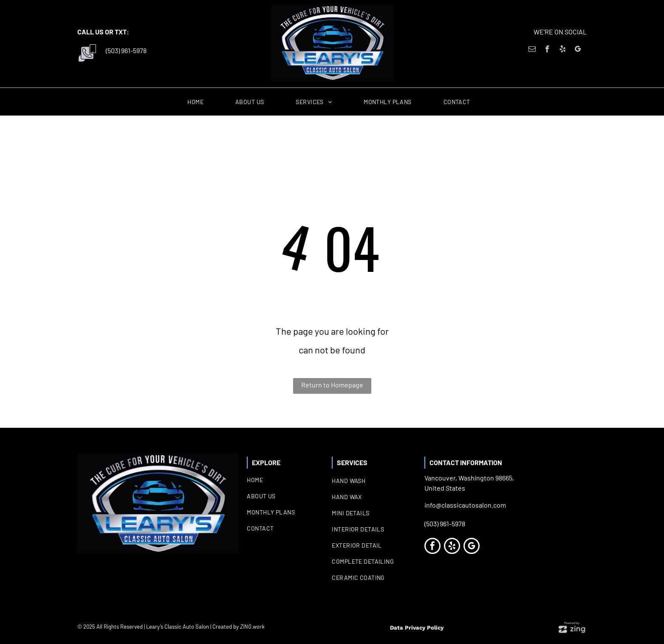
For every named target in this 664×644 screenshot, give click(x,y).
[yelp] (563, 50)
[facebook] (547, 50)
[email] (532, 50)
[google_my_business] (578, 50)
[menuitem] (199, 102)
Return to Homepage (332, 385)
